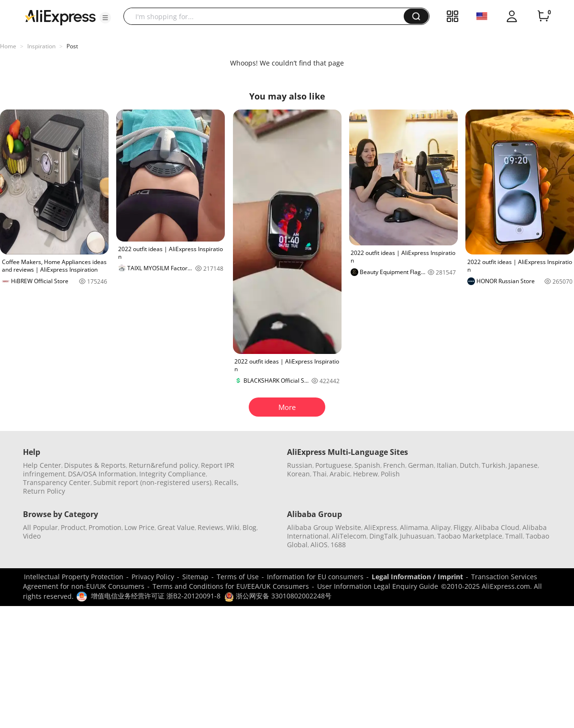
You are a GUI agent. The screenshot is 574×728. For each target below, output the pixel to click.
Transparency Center (57, 482)
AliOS (319, 545)
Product (73, 527)
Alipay (441, 527)
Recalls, (226, 482)
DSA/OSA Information (102, 474)
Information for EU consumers (315, 577)
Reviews (210, 527)
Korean (298, 474)
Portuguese (333, 465)
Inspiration (41, 46)
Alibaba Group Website (324, 527)
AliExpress (381, 527)
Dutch (469, 465)
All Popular (40, 527)
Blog (249, 527)
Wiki (233, 527)
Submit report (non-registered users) (152, 482)
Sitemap (195, 577)
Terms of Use (238, 577)
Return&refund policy (163, 465)
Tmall (514, 536)
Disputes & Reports (95, 465)
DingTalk (383, 536)
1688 (338, 545)
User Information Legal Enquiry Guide (378, 586)
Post (72, 46)
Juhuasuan (417, 536)
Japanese (523, 465)
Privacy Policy (153, 577)
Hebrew (365, 474)
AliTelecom (349, 536)
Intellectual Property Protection (74, 577)
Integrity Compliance (172, 474)
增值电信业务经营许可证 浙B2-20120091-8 (156, 596)
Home (8, 46)
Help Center (42, 465)
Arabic (340, 474)
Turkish (494, 465)
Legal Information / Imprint (417, 577)
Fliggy (463, 527)
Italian (447, 465)
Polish (390, 474)
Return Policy (44, 491)
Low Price (139, 527)
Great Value (176, 527)
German (421, 465)
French (394, 465)
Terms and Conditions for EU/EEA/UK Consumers (231, 586)
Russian (300, 465)
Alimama (414, 527)
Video (32, 536)
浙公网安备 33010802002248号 (278, 596)
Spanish (367, 465)
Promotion (105, 527)
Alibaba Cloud (497, 527)
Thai (320, 474)
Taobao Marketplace (470, 536)
